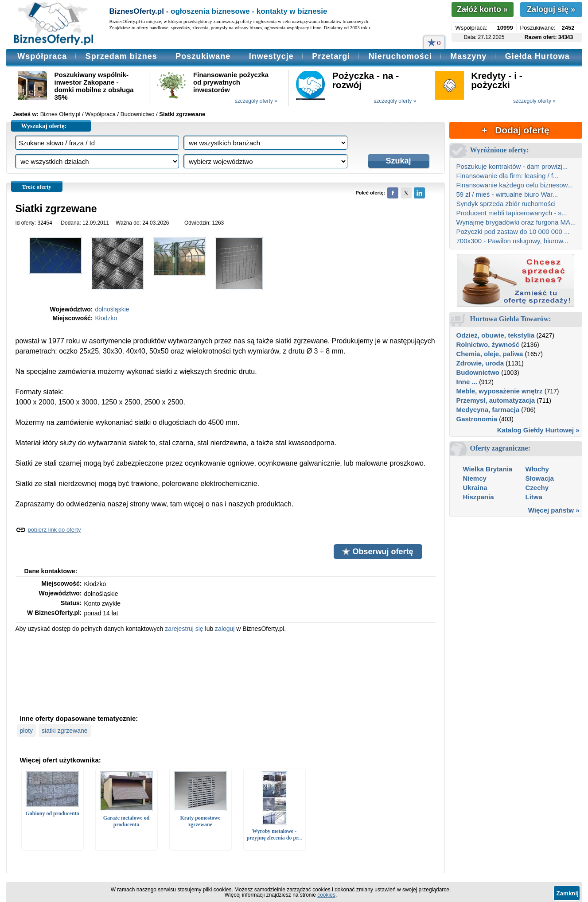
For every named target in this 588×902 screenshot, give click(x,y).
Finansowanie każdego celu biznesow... (515, 185)
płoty (27, 731)
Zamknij (568, 893)
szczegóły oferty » (256, 101)
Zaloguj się (551, 9)
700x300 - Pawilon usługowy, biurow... (512, 241)
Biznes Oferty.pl (60, 114)
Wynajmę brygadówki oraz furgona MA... (516, 222)
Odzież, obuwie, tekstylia (496, 335)
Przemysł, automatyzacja (496, 400)
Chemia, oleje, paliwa (490, 354)
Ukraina (475, 488)
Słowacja (540, 478)
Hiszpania (479, 497)
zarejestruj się (184, 629)
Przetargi (331, 56)
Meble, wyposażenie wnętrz (500, 391)
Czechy (537, 488)
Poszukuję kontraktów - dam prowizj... (512, 166)
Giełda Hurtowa (537, 56)
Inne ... (467, 382)
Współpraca (42, 56)
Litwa (534, 497)
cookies (326, 895)
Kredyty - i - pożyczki (497, 80)
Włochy (537, 469)
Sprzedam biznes (121, 56)
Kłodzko (106, 318)
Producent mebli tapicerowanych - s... (512, 213)
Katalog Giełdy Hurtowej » (538, 430)
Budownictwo (478, 372)
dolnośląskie (112, 309)
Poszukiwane (203, 56)
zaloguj (225, 629)
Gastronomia (477, 419)
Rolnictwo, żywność (488, 344)
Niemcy (475, 478)
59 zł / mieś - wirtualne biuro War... (507, 194)
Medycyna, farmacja (488, 410)
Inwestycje (271, 56)
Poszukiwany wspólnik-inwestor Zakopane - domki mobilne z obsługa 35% (94, 86)
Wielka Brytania (488, 469)
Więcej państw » (554, 510)
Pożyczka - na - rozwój (366, 80)
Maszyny (468, 56)
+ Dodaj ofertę (515, 130)
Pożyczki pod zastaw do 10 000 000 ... (513, 231)
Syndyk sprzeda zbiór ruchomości (506, 204)
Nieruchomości (400, 56)
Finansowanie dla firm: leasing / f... (508, 176)
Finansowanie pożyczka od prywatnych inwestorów (231, 82)
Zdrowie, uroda (480, 363)
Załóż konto (482, 9)
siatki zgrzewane (65, 731)
